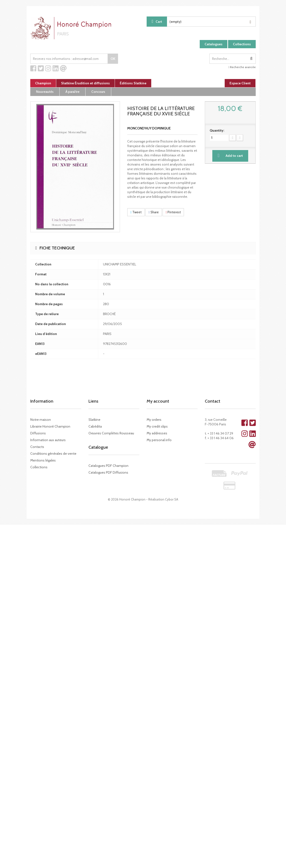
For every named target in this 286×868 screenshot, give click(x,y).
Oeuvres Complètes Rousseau (111, 433)
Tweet (136, 212)
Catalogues (214, 44)
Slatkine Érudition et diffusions (85, 83)
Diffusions (38, 433)
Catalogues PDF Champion (108, 466)
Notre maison (41, 420)
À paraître (72, 92)
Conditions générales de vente (53, 454)
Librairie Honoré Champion (50, 426)
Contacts (37, 447)
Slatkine (94, 420)
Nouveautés (45, 92)
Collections (242, 44)
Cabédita (95, 426)
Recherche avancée (242, 67)
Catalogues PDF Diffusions (108, 472)
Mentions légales (43, 460)
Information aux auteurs (48, 440)
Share (154, 212)
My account (158, 401)
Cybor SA (172, 499)
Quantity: (217, 130)
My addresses (157, 433)
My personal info (159, 440)
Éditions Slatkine (133, 83)
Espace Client (240, 83)
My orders (154, 420)
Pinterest (173, 212)
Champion (43, 83)
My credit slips (157, 426)
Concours (98, 92)
